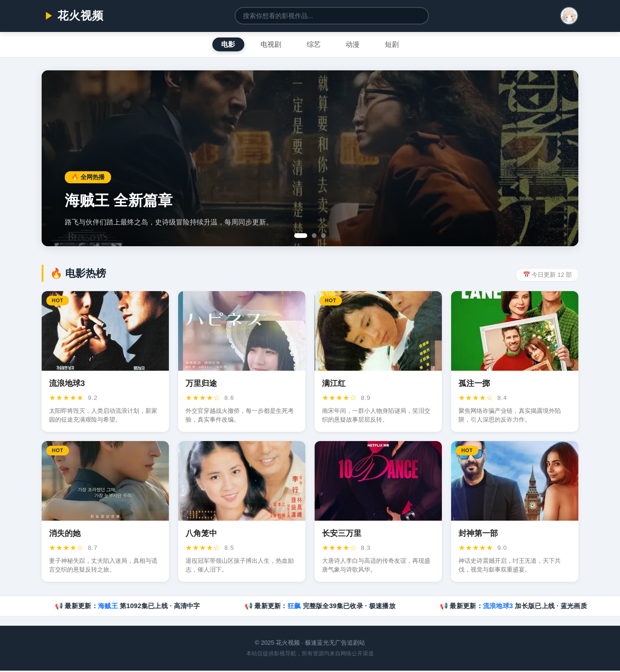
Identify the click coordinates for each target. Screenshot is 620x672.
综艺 (314, 45)
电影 (221, 45)
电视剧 (267, 45)
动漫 (356, 45)
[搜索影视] (332, 16)
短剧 (399, 45)
